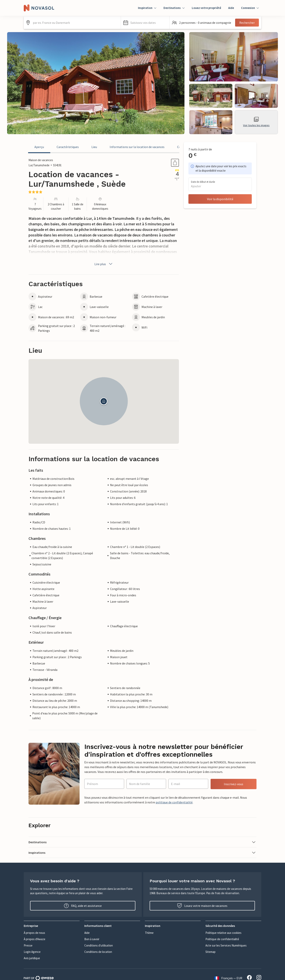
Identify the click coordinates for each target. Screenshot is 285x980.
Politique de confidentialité (222, 939)
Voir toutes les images (256, 122)
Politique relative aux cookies (223, 933)
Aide (231, 8)
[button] (145, 23)
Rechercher (247, 23)
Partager (170, 163)
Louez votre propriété (206, 8)
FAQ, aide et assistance (83, 906)
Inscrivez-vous (234, 784)
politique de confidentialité (174, 802)
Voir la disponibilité (220, 199)
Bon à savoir (92, 939)
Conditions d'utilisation (99, 945)
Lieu (94, 147)
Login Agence (32, 952)
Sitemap (210, 952)
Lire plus (104, 264)
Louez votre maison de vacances (202, 906)
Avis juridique (32, 958)
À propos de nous (34, 933)
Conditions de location (98, 952)
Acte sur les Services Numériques (226, 945)
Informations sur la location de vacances (137, 147)
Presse (28, 945)
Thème (149, 933)
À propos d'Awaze (35, 939)
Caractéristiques (68, 147)
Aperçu (39, 147)
